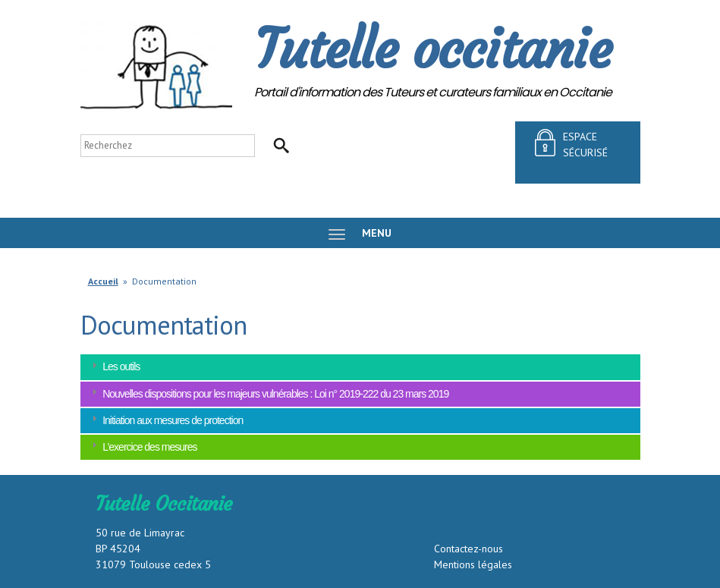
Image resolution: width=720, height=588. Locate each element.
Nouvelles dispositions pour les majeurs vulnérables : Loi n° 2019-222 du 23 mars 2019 (275, 394)
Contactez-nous (468, 549)
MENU (360, 233)
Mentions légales (473, 564)
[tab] (360, 367)
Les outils (121, 366)
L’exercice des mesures (149, 447)
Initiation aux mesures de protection (173, 420)
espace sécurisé (571, 144)
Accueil (103, 281)
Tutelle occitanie (433, 50)
